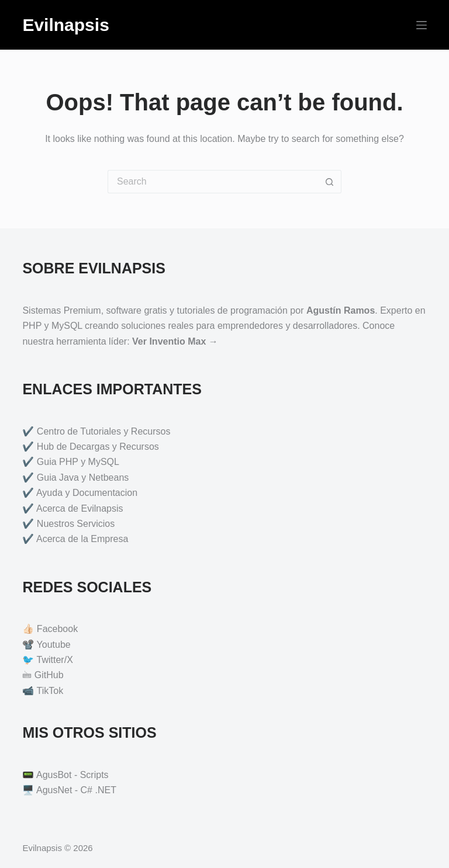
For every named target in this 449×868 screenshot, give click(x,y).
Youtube (54, 645)
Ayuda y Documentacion (87, 493)
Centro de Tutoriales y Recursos (104, 431)
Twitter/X (55, 660)
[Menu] (422, 25)
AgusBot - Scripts (72, 775)
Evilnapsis (65, 25)
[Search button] (330, 182)
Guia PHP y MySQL (78, 462)
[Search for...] (213, 182)
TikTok (50, 691)
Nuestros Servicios (76, 524)
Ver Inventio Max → (175, 341)
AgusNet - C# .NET (76, 790)
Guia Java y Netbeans (83, 478)
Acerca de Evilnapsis (80, 508)
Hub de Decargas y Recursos (98, 447)
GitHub (49, 675)
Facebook (57, 629)
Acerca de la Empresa (82, 539)
